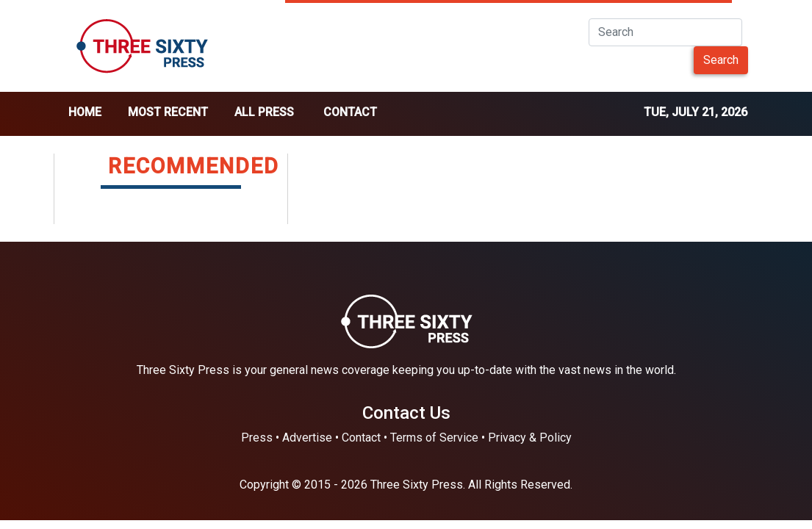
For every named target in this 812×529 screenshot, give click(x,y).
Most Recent (168, 112)
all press (264, 112)
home (85, 112)
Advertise (307, 438)
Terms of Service (434, 438)
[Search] (665, 32)
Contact (350, 112)
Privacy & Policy (530, 438)
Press (257, 438)
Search (721, 60)
